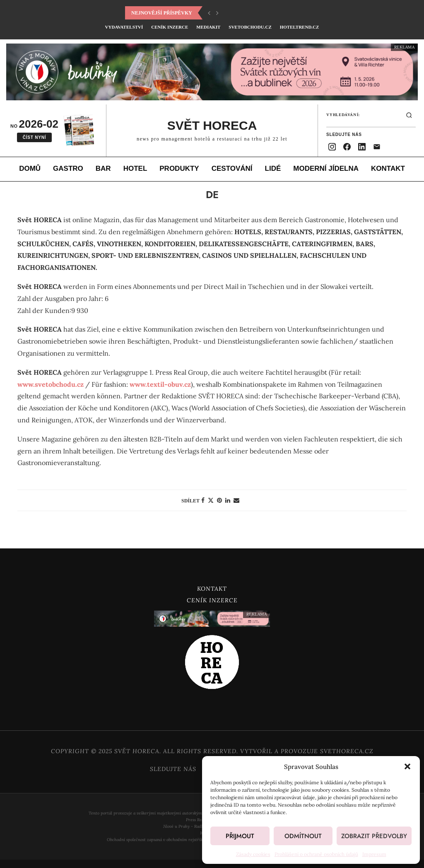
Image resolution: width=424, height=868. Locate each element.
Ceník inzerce (170, 27)
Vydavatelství (124, 27)
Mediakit (208, 27)
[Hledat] (409, 115)
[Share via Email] (236, 500)
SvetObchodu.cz (250, 27)
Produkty (179, 169)
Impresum (374, 854)
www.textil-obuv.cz (160, 384)
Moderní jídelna (326, 169)
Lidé (273, 169)
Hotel (135, 169)
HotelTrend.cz (300, 27)
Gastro (68, 169)
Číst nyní (35, 137)
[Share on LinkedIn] (228, 500)
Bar (103, 169)
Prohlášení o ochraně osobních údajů (316, 854)
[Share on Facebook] (203, 500)
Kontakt (388, 169)
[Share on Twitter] (211, 500)
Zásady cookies (253, 854)
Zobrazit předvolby (374, 836)
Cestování (232, 169)
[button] (407, 766)
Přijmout (240, 836)
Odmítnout (303, 836)
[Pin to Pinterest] (219, 500)
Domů (30, 169)
